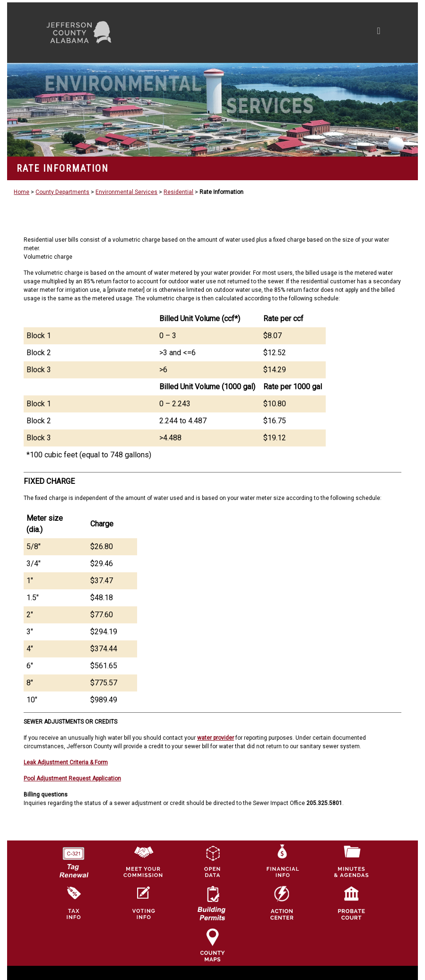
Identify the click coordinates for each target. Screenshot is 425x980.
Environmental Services (126, 192)
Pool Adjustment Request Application (72, 779)
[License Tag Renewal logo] (73, 859)
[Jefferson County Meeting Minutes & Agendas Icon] (351, 861)
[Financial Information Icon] (282, 861)
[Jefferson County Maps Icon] (212, 945)
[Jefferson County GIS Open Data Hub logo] (212, 861)
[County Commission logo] (143, 861)
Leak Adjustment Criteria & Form (66, 762)
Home (22, 192)
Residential (178, 192)
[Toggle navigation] (289, 33)
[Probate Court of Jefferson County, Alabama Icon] (351, 903)
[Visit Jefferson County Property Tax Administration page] (73, 903)
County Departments (62, 192)
